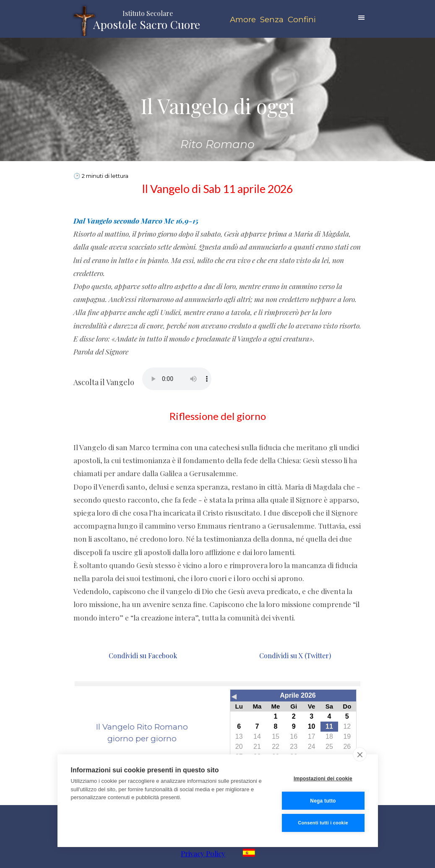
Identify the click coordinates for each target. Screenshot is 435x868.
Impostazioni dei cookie (323, 779)
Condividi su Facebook (142, 656)
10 (312, 726)
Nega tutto (323, 801)
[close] (360, 754)
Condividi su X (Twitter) (294, 656)
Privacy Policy (203, 853)
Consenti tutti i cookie (323, 823)
